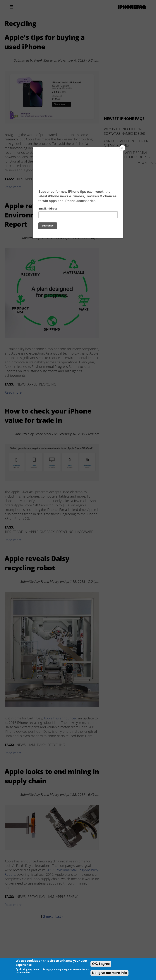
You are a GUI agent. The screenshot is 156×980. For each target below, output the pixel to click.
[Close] (122, 148)
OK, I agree (101, 964)
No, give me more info (109, 973)
